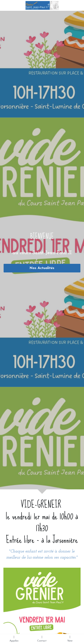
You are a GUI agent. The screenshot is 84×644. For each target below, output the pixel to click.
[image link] (42, 5)
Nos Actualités (42, 268)
